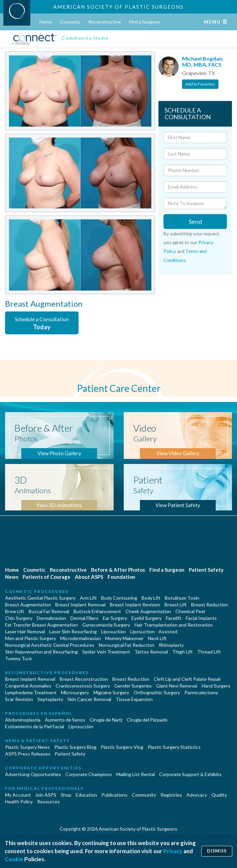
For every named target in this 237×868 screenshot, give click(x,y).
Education (86, 795)
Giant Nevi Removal (177, 686)
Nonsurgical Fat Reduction (127, 645)
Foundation (121, 577)
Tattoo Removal (151, 652)
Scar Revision (19, 699)
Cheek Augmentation (148, 611)
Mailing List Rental (136, 774)
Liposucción (81, 726)
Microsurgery (75, 692)
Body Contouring (119, 598)
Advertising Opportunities (33, 774)
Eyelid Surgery (146, 618)
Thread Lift (209, 652)
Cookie (14, 859)
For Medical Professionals (44, 788)
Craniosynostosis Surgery (83, 686)
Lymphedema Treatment (31, 692)
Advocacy (197, 795)
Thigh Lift (183, 652)
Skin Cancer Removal (89, 699)
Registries (171, 795)
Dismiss (217, 851)
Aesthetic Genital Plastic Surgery (40, 598)
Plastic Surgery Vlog (122, 747)
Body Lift (151, 598)
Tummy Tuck (19, 658)
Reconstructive (105, 22)
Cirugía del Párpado (147, 720)
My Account (18, 795)
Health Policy (19, 802)
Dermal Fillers (84, 618)
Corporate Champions (89, 774)
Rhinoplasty (171, 645)
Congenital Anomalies (28, 686)
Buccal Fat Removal (49, 611)
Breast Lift (176, 605)
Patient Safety (206, 570)
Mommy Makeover (124, 638)
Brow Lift (15, 611)
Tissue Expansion (134, 699)
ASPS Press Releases (28, 754)
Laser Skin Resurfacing (73, 631)
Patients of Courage (47, 577)
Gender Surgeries (133, 686)
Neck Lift (157, 638)
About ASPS (89, 577)
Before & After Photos (118, 570)
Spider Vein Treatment (106, 652)
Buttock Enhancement (97, 611)
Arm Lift (88, 598)
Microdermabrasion (81, 638)
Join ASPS (46, 795)
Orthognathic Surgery (157, 692)
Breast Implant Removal (80, 605)
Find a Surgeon (145, 22)
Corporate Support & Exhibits (190, 774)
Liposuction (113, 631)
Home (46, 22)
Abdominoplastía (23, 720)
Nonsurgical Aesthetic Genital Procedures (50, 645)
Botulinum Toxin (182, 598)
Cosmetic (70, 22)
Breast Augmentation (28, 605)
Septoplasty (50, 699)
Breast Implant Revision (135, 605)
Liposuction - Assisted (154, 631)
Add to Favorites (200, 84)
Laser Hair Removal (25, 631)
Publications (114, 795)
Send (195, 222)
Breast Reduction (210, 605)
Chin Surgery (19, 618)
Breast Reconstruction (84, 679)
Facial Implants (201, 618)
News (12, 577)
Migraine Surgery (111, 692)
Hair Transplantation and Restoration (174, 625)
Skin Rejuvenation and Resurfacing (41, 652)
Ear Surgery (115, 618)
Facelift (174, 618)
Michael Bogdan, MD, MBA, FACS (203, 61)
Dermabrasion (51, 618)
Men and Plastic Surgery (31, 638)
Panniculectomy (201, 692)
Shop (66, 795)
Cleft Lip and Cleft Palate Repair (187, 679)
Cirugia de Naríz (106, 720)
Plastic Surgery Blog (75, 747)
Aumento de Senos (65, 720)
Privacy (173, 851)
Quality (219, 795)
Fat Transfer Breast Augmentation (41, 625)
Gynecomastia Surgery (106, 625)
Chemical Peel (190, 611)
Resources (48, 802)
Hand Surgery (216, 686)
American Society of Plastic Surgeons (118, 7)
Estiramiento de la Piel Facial (35, 726)
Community (144, 795)
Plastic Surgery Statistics (174, 747)
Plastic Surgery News (27, 747)
